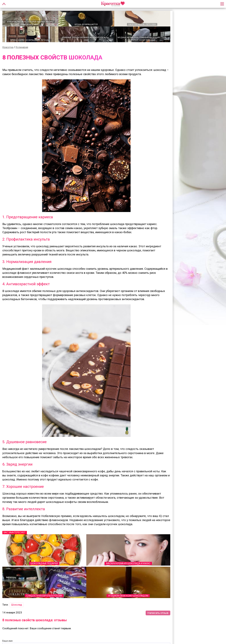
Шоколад (17, 604)
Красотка (8, 47)
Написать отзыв (158, 613)
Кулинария (22, 47)
